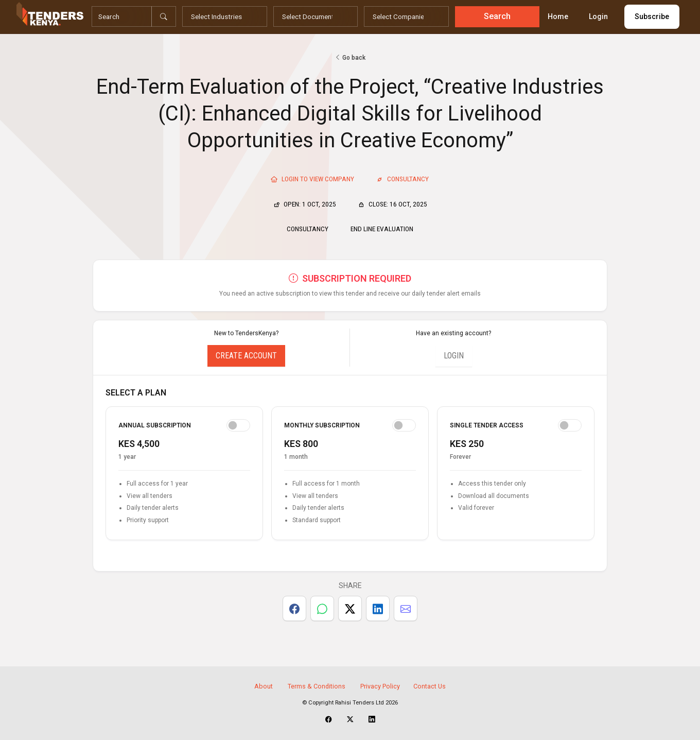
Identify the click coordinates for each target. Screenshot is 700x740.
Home (558, 16)
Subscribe (652, 16)
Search (497, 16)
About (264, 686)
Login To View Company (312, 179)
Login (598, 16)
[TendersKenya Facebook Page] (329, 719)
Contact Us (430, 686)
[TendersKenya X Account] (350, 719)
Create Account (246, 356)
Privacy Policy (380, 686)
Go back (350, 58)
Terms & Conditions (317, 686)
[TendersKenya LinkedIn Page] (372, 719)
